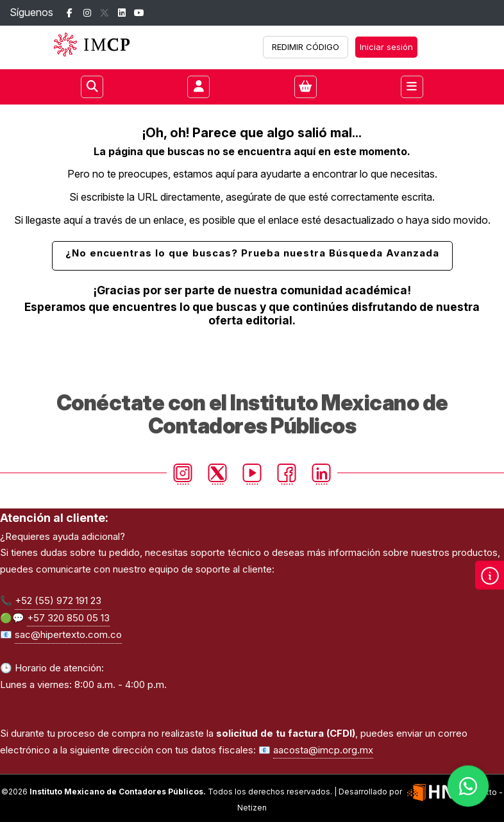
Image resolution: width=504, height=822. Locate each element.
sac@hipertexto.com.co (68, 634)
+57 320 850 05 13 (68, 618)
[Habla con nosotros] (468, 786)
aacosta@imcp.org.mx (323, 750)
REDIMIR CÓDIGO (306, 47)
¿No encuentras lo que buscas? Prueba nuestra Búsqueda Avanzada (252, 253)
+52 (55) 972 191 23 (58, 600)
